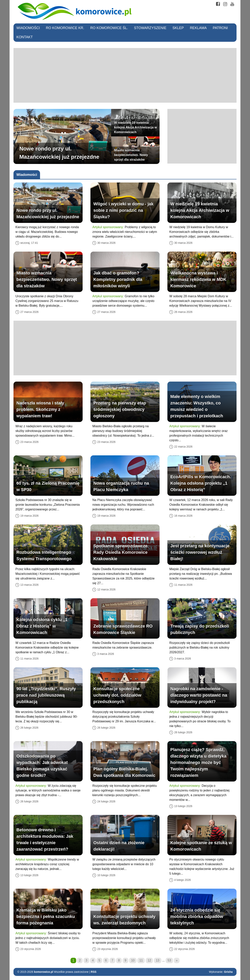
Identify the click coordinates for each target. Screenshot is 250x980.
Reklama (198, 28)
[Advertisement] (125, 75)
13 (158, 960)
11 (141, 960)
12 (149, 960)
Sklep (178, 28)
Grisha (228, 972)
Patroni (220, 28)
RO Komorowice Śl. (109, 28)
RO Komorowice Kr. (65, 28)
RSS (94, 972)
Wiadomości (28, 28)
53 (169, 960)
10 (133, 960)
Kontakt (25, 37)
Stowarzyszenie (150, 28)
